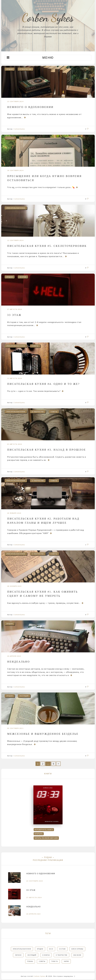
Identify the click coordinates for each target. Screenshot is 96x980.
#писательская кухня (16, 208)
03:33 (51, 949)
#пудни (10, 69)
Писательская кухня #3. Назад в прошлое (47, 450)
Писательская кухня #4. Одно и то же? (43, 384)
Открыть (39, 834)
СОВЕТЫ (35, 346)
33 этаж (23, 277)
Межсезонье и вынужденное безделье (43, 734)
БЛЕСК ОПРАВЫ (77, 949)
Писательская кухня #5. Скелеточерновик (47, 246)
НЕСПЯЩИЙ (24, 696)
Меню (48, 58)
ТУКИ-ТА (54, 961)
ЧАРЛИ (66, 961)
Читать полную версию (46, 838)
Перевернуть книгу (44, 830)
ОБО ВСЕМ (77, 955)
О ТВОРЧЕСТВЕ (25, 69)
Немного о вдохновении (30, 107)
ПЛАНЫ (30, 961)
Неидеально (19, 662)
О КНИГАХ (10, 138)
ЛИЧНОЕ (18, 955)
